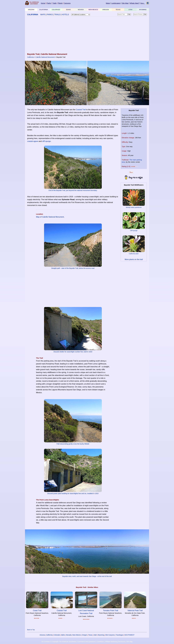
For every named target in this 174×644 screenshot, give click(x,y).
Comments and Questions (86, 642)
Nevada (69, 635)
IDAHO (68, 10)
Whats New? (135, 3)
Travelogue (120, 635)
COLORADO (56, 10)
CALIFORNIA (44, 10)
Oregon (85, 635)
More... (143, 3)
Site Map (125, 3)
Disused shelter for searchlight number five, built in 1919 (73, 352)
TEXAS (118, 10)
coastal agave (33, 141)
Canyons (67, 3)
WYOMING (143, 10)
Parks (49, 3)
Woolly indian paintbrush (134, 207)
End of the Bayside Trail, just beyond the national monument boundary (73, 190)
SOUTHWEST (129, 635)
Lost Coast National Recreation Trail (86, 610)
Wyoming (101, 635)
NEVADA (81, 10)
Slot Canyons (110, 635)
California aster (134, 254)
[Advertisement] (87, 35)
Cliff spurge (134, 231)
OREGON (106, 10)
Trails (54, 3)
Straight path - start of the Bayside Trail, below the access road (73, 268)
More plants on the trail (134, 259)
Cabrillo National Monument (45, 57)
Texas (90, 635)
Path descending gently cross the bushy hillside (73, 444)
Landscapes (116, 3)
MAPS (43, 15)
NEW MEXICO (93, 10)
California (30, 57)
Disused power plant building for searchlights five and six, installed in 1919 (73, 493)
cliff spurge (46, 141)
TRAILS (57, 15)
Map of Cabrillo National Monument (50, 217)
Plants (60, 3)
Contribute (100, 642)
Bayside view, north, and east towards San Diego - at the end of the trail (87, 576)
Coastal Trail (81, 110)
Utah (95, 635)
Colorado (57, 635)
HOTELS (65, 15)
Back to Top (31, 630)
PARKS (50, 15)
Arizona (42, 635)
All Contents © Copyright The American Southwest (59, 642)
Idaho (63, 635)
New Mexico (77, 635)
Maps (108, 3)
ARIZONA (31, 10)
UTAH (130, 10)
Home (43, 3)
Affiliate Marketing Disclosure (115, 642)
